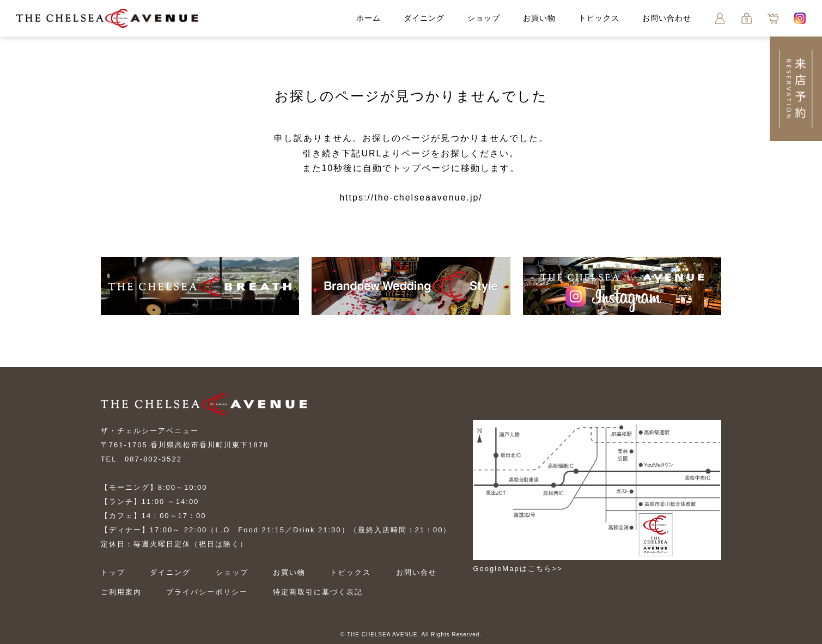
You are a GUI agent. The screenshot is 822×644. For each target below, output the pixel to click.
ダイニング (424, 18)
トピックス (599, 18)
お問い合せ (416, 572)
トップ (113, 572)
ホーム (369, 18)
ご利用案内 (121, 592)
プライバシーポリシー (207, 592)
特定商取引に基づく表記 (318, 592)
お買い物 (539, 18)
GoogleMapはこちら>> (517, 569)
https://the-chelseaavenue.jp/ (411, 198)
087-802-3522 (153, 459)
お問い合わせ (667, 18)
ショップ (484, 18)
